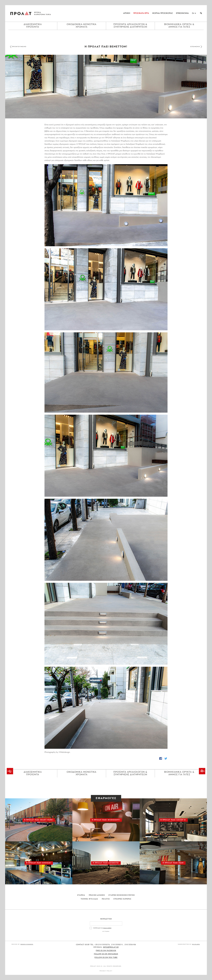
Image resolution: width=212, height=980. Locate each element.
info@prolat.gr (111, 947)
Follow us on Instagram (106, 954)
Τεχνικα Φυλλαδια (89, 899)
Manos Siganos (27, 944)
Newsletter (106, 919)
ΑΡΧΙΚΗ (127, 13)
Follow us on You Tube (106, 958)
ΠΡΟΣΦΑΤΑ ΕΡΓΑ (141, 13)
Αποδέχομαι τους (102, 928)
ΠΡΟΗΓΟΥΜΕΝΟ (19, 47)
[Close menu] (106, 35)
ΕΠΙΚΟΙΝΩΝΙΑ (182, 13)
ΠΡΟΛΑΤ (21, 13)
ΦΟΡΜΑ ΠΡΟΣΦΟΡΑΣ (163, 13)
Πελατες (106, 899)
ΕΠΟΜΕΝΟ (195, 47)
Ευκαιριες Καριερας (122, 899)
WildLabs (196, 944)
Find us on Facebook (106, 951)
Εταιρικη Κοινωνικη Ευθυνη (122, 895)
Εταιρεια (81, 895)
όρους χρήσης (107, 928)
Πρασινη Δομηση (97, 895)
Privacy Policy (106, 971)
